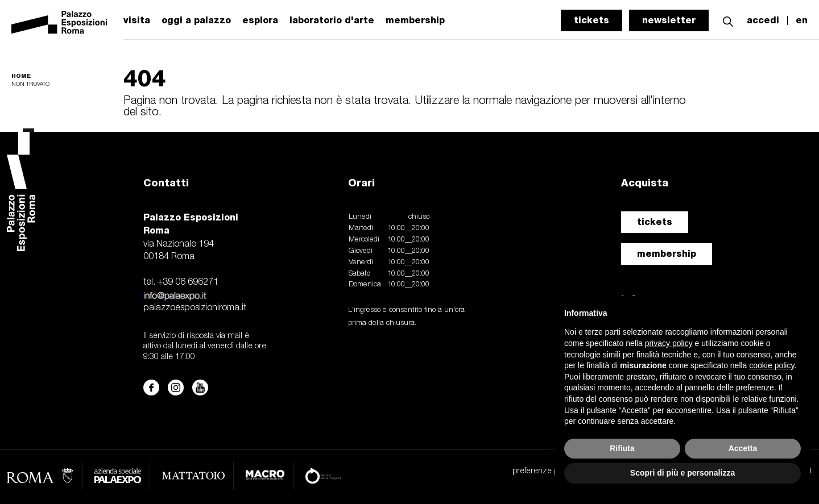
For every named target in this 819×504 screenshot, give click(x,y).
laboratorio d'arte (332, 20)
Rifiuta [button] (622, 448)
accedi (763, 20)
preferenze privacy (545, 471)
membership (667, 254)
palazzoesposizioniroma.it (195, 308)
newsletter (669, 20)
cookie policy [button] (772, 365)
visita (137, 20)
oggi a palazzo (196, 20)
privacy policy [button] (669, 343)
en (802, 20)
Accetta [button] (743, 448)
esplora (260, 20)
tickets (591, 20)
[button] (728, 20)
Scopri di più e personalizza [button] (682, 473)
